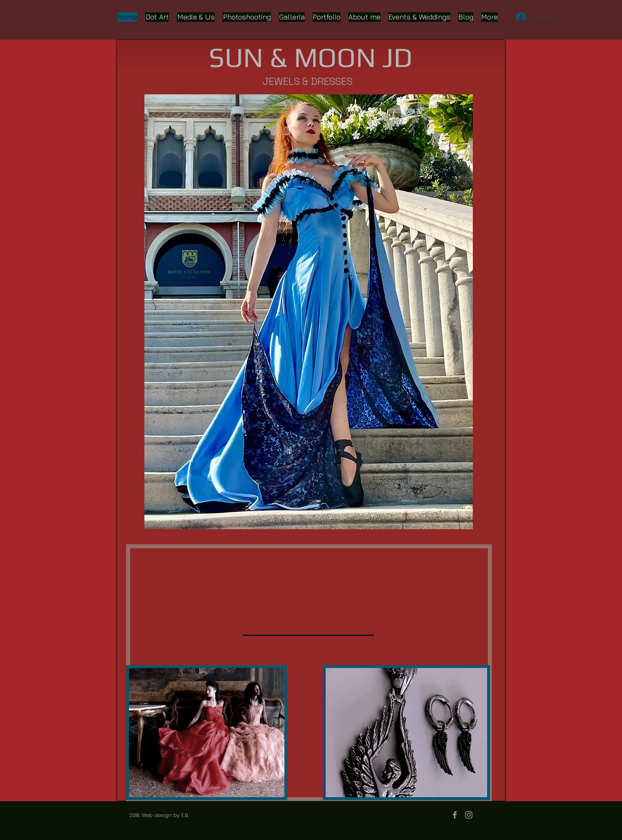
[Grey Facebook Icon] (455, 815)
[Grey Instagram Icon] (469, 815)
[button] (309, 312)
